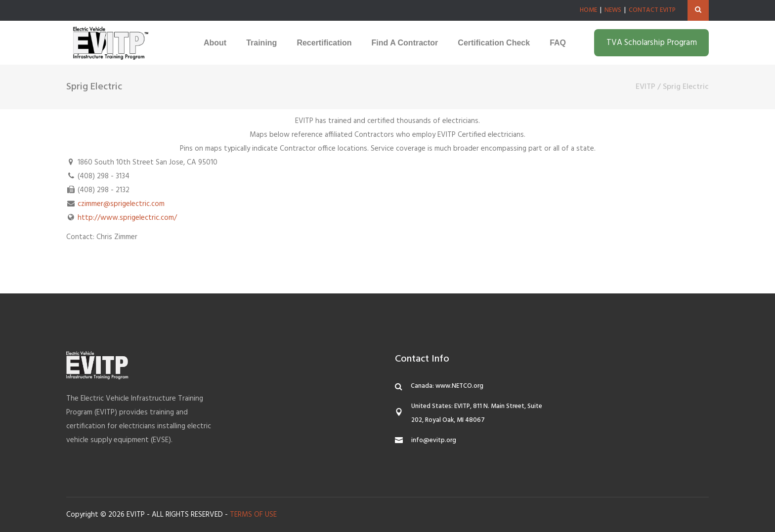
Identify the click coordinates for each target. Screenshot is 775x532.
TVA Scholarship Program (652, 43)
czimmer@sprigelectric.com (121, 204)
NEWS (613, 10)
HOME (588, 10)
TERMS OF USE (253, 515)
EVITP (646, 87)
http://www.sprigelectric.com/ (127, 218)
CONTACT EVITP (652, 10)
